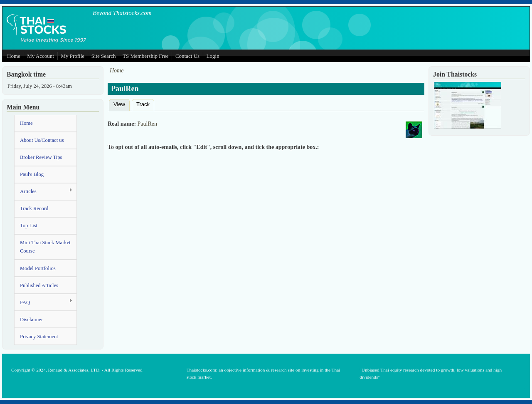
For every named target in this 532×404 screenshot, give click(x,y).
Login (213, 56)
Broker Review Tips (41, 157)
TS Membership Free (145, 56)
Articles (43, 191)
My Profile (73, 56)
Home (14, 56)
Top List (29, 226)
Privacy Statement (39, 337)
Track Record (34, 208)
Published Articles (39, 285)
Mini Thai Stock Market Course (45, 247)
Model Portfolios (38, 268)
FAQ (43, 302)
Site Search (104, 56)
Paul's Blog (32, 174)
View (122, 103)
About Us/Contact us (42, 140)
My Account (41, 56)
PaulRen (147, 124)
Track (143, 104)
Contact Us (187, 56)
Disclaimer (31, 320)
